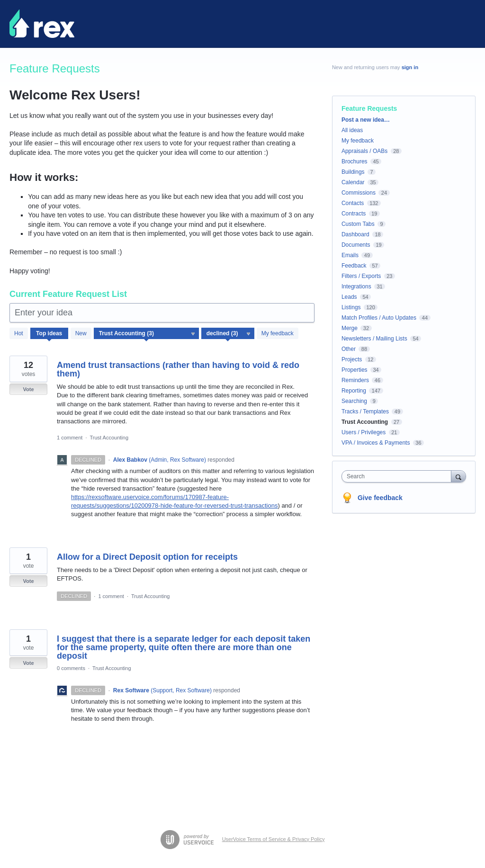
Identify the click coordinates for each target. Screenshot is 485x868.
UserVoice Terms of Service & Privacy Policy (274, 839)
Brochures (355, 161)
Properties (355, 370)
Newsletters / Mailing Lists (374, 339)
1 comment (70, 438)
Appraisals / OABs (364, 151)
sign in (410, 67)
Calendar (353, 182)
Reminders (355, 380)
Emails (350, 255)
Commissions (359, 193)
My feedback (278, 333)
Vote (28, 389)
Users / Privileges (364, 432)
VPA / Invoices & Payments (376, 443)
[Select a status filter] (228, 334)
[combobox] (399, 476)
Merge (350, 328)
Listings (351, 307)
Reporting (354, 391)
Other (349, 349)
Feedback (354, 266)
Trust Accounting (109, 438)
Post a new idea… (366, 120)
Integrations (356, 286)
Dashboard (355, 234)
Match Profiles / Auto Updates (379, 318)
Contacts (353, 203)
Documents (356, 245)
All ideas (352, 130)
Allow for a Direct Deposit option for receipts (147, 557)
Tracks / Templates (365, 412)
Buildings (353, 172)
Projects (352, 359)
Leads (349, 297)
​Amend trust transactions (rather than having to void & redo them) (178, 369)
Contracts (354, 214)
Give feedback (380, 498)
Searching (354, 401)
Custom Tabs (358, 224)
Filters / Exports (361, 276)
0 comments (71, 668)
